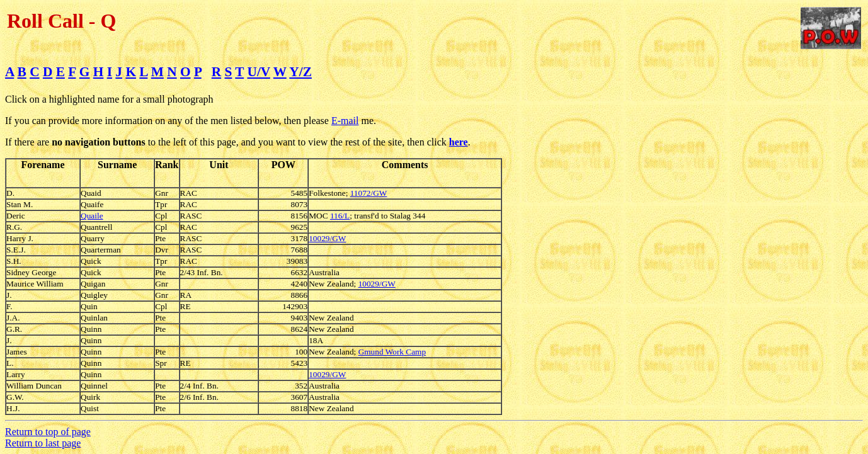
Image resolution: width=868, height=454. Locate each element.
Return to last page (43, 443)
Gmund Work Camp (392, 352)
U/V (259, 72)
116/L (340, 216)
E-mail (345, 121)
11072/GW (369, 193)
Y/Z (300, 72)
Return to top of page (48, 432)
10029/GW (327, 238)
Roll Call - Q (61, 21)
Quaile (92, 216)
